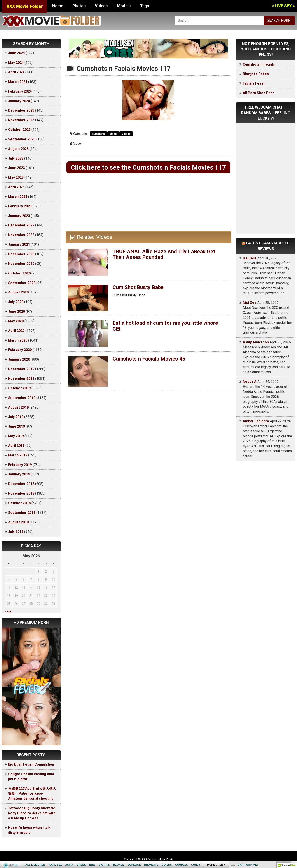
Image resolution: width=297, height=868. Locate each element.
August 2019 (18, 407)
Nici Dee (250, 303)
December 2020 (21, 254)
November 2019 (21, 379)
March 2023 (18, 197)
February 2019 (20, 465)
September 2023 (22, 139)
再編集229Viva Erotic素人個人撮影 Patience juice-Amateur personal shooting (32, 794)
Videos (101, 6)
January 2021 (19, 244)
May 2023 (16, 177)
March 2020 (18, 340)
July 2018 (16, 532)
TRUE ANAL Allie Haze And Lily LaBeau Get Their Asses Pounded (164, 254)
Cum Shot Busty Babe (138, 287)
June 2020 (17, 311)
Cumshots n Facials (259, 64)
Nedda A (250, 382)
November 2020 (21, 264)
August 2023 (18, 149)
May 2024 (16, 63)
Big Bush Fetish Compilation (31, 764)
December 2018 (21, 484)
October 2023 (19, 130)
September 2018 (22, 513)
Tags (144, 6)
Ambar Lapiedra (256, 421)
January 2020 (19, 359)
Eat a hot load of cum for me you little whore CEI (165, 326)
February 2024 (20, 91)
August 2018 (18, 522)
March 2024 (18, 82)
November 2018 (21, 493)
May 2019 (16, 436)
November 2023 (21, 120)
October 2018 (19, 503)
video (113, 134)
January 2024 (19, 101)
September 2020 (22, 283)
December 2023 (21, 110)
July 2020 (16, 302)
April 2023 (16, 187)
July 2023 (16, 158)
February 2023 (20, 206)
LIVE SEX (283, 6)
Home (58, 6)
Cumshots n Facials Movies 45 (149, 359)
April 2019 (16, 446)
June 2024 (17, 53)
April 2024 (16, 72)
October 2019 (19, 388)
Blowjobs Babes (256, 74)
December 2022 (21, 225)
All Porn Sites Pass (259, 93)
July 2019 (16, 417)
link (293, 800)
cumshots (98, 134)
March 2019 (18, 455)
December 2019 (21, 369)
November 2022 (21, 235)
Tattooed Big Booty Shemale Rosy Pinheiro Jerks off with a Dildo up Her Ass (32, 813)
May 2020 (16, 321)
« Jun (8, 612)
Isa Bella (250, 258)
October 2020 (19, 273)
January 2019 (19, 474)
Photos (79, 6)
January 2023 (19, 216)
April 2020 (16, 331)
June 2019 (17, 426)
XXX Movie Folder (25, 6)
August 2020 (18, 292)
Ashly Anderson (256, 342)
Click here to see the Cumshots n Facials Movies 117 (148, 167)
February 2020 (20, 350)
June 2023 (17, 168)
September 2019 (22, 398)
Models (124, 6)
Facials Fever (254, 83)
